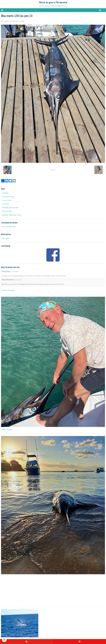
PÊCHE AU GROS (7, 211)
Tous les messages (8, 290)
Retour (53, 170)
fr (104, 10)
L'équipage (5, 193)
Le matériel (6, 204)
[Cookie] (4, 640)
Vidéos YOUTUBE (7, 430)
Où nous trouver (7, 200)
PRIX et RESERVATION (9, 227)
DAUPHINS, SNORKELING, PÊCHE (12, 215)
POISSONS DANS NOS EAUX (10, 208)
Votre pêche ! (6, 238)
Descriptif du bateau (8, 197)
